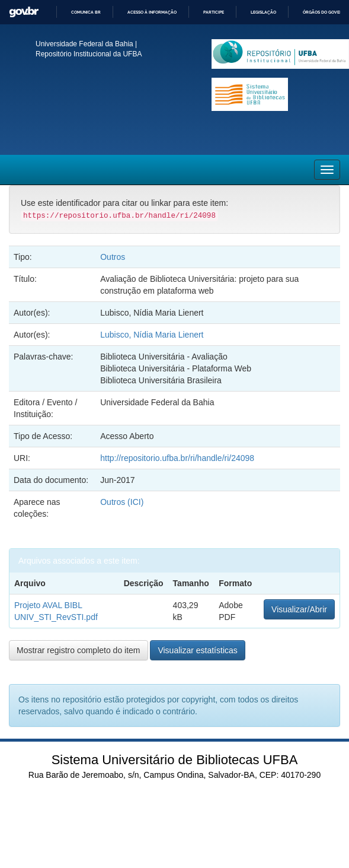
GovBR (24, 12)
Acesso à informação (152, 12)
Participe (214, 12)
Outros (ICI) (122, 502)
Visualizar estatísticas (197, 650)
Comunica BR (86, 12)
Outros (113, 257)
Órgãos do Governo (326, 12)
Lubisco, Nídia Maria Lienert (152, 335)
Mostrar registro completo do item (79, 650)
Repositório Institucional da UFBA (89, 54)
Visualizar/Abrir (299, 609)
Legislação (263, 12)
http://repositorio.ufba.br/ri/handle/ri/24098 (177, 458)
